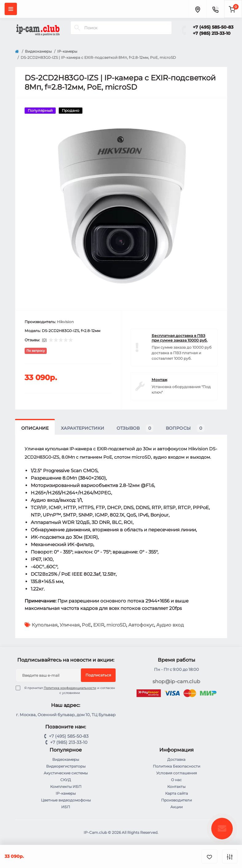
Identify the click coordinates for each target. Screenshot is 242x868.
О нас (176, 780)
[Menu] (11, 9)
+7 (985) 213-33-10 (212, 33)
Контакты (176, 787)
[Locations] (197, 9)
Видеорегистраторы (66, 766)
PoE (86, 625)
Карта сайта (177, 793)
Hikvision (65, 322)
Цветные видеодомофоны (66, 800)
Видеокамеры (38, 51)
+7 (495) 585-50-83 (213, 27)
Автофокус (141, 625)
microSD (116, 625)
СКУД (66, 780)
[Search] (77, 28)
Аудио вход (170, 625)
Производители (177, 800)
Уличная (70, 625)
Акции (177, 807)
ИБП (66, 807)
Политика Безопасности (177, 766)
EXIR (99, 625)
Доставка (176, 759)
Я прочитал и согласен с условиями (69, 690)
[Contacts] (215, 9)
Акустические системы (66, 773)
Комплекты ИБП (66, 787)
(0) (44, 340)
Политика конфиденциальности (70, 688)
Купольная (45, 625)
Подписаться (98, 675)
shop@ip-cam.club (177, 681)
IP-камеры (67, 51)
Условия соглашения (177, 773)
